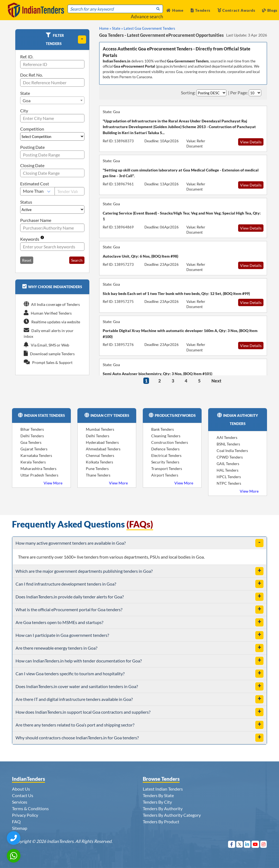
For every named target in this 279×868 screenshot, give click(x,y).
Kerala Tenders (33, 462)
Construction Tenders (170, 442)
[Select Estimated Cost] (37, 191)
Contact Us (23, 795)
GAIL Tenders (228, 464)
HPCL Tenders (229, 477)
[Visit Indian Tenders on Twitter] (240, 844)
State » (117, 28)
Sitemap (20, 828)
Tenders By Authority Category (172, 815)
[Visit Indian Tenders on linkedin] (247, 844)
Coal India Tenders (232, 450)
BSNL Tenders (228, 444)
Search (77, 260)
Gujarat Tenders (34, 449)
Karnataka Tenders (36, 455)
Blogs (270, 10)
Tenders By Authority (163, 808)
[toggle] (82, 40)
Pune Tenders (97, 468)
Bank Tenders (163, 429)
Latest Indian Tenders (163, 789)
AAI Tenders (227, 437)
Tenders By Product (161, 822)
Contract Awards (236, 10)
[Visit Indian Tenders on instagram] (264, 844)
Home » (105, 28)
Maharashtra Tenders (38, 468)
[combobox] (52, 100)
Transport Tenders (167, 468)
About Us (21, 789)
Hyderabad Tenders (102, 442)
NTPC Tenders (229, 483)
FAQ (16, 822)
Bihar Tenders (32, 429)
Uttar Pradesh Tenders (39, 475)
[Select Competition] (52, 136)
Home (175, 10)
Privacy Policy (25, 815)
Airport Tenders (165, 475)
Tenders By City (157, 802)
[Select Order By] (211, 93)
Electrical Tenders (166, 455)
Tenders (201, 10)
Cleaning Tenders (166, 436)
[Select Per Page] (255, 93)
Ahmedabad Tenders (103, 449)
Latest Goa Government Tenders (149, 28)
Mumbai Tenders (100, 429)
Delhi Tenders (32, 436)
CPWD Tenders (230, 457)
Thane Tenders (98, 475)
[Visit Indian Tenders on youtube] (255, 844)
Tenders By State (158, 795)
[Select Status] (52, 210)
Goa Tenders (31, 442)
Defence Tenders (165, 449)
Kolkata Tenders (99, 462)
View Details (251, 142)
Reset (27, 260)
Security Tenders (165, 462)
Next (216, 381)
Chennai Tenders (100, 455)
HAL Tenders (228, 470)
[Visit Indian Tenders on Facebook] (232, 844)
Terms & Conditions (30, 808)
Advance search (147, 16)
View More (53, 483)
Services (20, 802)
